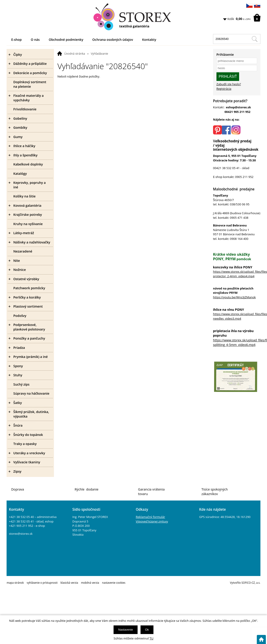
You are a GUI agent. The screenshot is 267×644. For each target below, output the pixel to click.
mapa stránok (15, 583)
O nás (35, 40)
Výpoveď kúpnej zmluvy (152, 521)
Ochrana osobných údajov (113, 40)
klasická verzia (69, 583)
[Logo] (133, 17)
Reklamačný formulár (150, 517)
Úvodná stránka (75, 53)
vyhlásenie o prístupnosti (42, 583)
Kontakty (149, 40)
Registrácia (224, 89)
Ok (147, 630)
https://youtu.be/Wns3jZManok (234, 297)
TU (152, 638)
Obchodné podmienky (66, 40)
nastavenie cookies (114, 583)
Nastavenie (125, 630)
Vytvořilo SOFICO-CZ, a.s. (245, 583)
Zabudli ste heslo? (229, 84)
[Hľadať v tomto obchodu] (255, 39)
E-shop (16, 40)
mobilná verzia (90, 583)
